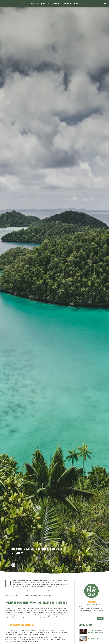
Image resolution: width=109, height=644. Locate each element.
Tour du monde (67, 4)
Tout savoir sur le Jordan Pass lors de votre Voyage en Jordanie (96, 631)
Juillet (11, 561)
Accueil (33, 4)
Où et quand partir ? (44, 4)
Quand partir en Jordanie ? (94, 639)
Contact (76, 4)
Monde (16, 561)
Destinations (56, 4)
